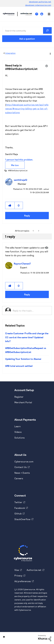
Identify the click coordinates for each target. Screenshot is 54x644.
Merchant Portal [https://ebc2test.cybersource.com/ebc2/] (23, 402)
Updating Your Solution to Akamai (23, 359)
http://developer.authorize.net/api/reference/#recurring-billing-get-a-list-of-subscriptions (27, 109)
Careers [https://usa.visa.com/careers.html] (19, 478)
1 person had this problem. (19, 160)
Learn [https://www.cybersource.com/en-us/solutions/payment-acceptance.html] (17, 426)
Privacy (18, 575)
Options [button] (50, 53)
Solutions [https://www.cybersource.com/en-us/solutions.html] (20, 438)
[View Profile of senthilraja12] (21, 180)
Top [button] (4, 637)
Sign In (42, 14)
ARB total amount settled (19, 366)
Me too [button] (15, 165)
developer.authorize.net (40, 2)
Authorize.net (34, 570)
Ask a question (27, 39)
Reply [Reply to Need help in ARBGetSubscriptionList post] (27, 216)
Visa (17, 570)
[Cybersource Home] (23, 553)
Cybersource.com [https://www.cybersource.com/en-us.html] (24, 461)
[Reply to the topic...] (31, 310)
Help (38, 14)
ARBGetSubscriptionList (18, 170)
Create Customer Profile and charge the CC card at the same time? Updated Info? (27, 337)
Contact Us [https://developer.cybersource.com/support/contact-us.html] (21, 467)
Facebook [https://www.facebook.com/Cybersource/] (20, 508)
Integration (10, 53)
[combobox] (27, 30)
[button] (10, 205)
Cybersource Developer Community (9, 14)
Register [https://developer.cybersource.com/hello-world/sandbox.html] (19, 397)
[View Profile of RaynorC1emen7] (23, 264)
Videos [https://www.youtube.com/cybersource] (18, 432)
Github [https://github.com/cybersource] (18, 513)
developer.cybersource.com (38, 5)
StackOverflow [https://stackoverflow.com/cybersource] (22, 519)
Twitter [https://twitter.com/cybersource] (18, 502)
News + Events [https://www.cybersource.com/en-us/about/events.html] (22, 473)
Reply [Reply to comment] (27, 294)
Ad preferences (23, 581)
